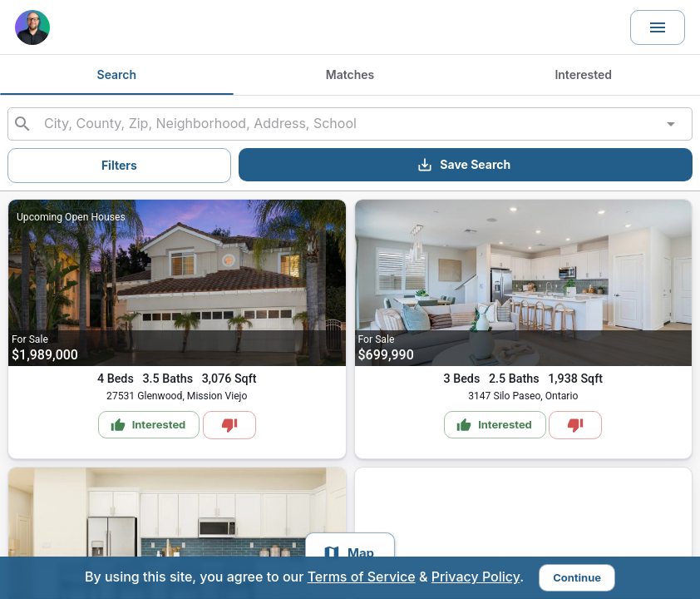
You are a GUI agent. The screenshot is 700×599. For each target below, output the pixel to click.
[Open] (671, 124)
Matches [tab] (350, 75)
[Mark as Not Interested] (229, 425)
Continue (577, 577)
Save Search (463, 165)
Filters (119, 165)
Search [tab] (117, 75)
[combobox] (350, 124)
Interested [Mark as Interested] (148, 425)
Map (348, 553)
